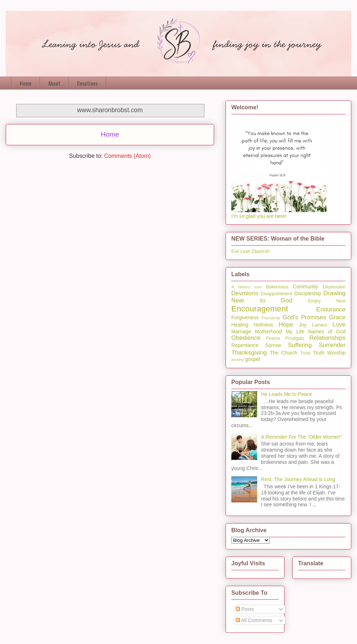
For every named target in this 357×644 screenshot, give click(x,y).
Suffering (300, 345)
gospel (253, 359)
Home (26, 83)
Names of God (327, 332)
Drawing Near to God (288, 297)
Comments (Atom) (128, 156)
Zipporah (261, 251)
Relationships (327, 338)
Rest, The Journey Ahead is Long (298, 479)
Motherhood (268, 332)
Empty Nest (327, 301)
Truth (319, 353)
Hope (286, 325)
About (54, 83)
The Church (284, 353)
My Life (295, 332)
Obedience (246, 338)
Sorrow (273, 345)
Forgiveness (245, 318)
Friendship (271, 318)
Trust (305, 353)
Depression (334, 287)
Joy (303, 325)
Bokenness (277, 287)
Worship (336, 353)
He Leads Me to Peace (287, 394)
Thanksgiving (249, 353)
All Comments (254, 620)
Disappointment (277, 294)
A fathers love (247, 287)
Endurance (331, 309)
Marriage (241, 332)
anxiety (238, 360)
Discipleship (308, 293)
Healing (240, 325)
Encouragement (260, 309)
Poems (273, 338)
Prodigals (295, 338)
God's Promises (304, 317)
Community (305, 287)
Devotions (87, 83)
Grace (337, 317)
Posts (245, 609)
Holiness (264, 325)
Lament (320, 325)
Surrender (332, 345)
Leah (245, 251)
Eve (235, 251)
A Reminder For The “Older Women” (302, 437)
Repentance (245, 345)
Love (339, 325)
